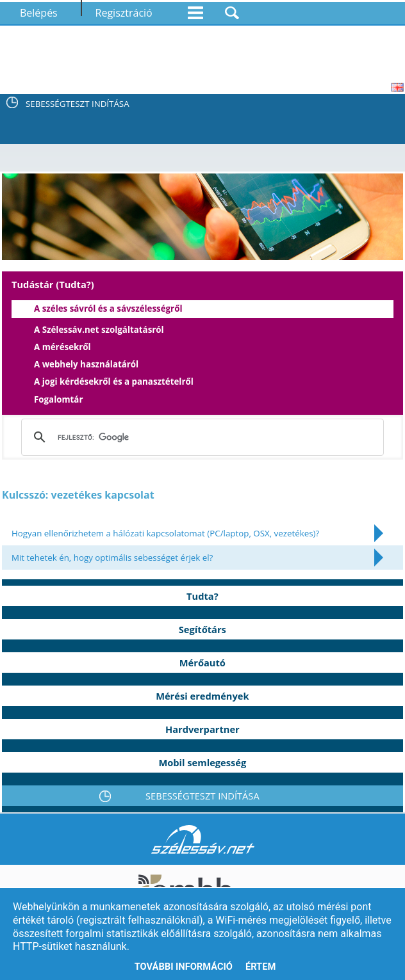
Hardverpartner (202, 729)
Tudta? (202, 596)
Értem (260, 967)
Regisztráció (124, 13)
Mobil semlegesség (202, 762)
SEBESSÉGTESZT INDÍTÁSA (78, 104)
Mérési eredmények (202, 696)
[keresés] (199, 437)
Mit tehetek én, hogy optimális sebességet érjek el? (112, 558)
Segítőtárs (202, 629)
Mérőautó (202, 663)
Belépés (39, 13)
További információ (184, 967)
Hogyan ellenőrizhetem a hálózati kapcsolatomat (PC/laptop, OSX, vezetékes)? (165, 533)
